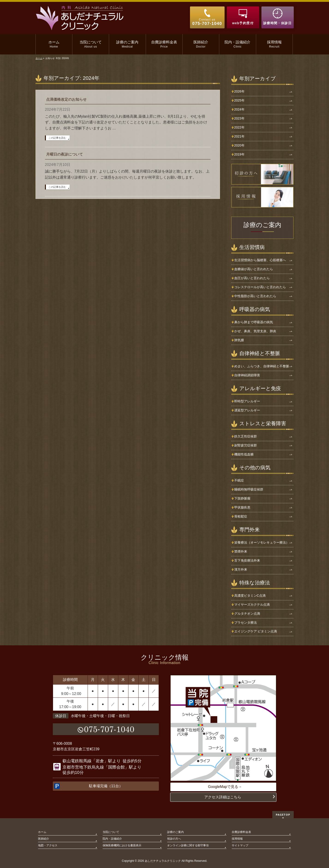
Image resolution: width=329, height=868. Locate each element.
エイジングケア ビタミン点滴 (256, 631)
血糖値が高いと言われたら (254, 269)
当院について (111, 832)
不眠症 (239, 480)
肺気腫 (239, 340)
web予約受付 (243, 23)
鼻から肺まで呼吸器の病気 (254, 322)
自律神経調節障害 (247, 375)
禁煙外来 (241, 551)
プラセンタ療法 (246, 623)
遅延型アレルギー (247, 410)
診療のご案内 (262, 225)
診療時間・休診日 (277, 23)
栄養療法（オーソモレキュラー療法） (262, 542)
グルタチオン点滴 (247, 614)
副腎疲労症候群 (246, 445)
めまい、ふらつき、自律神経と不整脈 (262, 366)
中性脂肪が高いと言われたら (255, 296)
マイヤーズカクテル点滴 (252, 605)
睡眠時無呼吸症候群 (249, 489)
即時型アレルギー (247, 401)
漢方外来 (241, 569)
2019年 (239, 154)
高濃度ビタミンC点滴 (250, 596)
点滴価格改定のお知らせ (66, 99)
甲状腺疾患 (242, 507)
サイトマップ (240, 845)
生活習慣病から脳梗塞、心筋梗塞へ (260, 260)
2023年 (239, 118)
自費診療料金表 (241, 832)
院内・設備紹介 (112, 839)
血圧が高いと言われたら (252, 278)
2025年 (239, 100)
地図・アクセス (48, 845)
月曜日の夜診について (65, 154)
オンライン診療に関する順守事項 (188, 845)
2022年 (239, 127)
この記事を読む (57, 138)
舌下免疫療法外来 (247, 560)
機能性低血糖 (244, 454)
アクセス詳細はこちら (223, 797)
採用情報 (237, 839)
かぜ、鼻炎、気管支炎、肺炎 (255, 331)
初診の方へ (174, 839)
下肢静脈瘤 (242, 498)
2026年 (239, 91)
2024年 (239, 109)
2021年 (239, 136)
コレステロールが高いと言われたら (260, 287)
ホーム (42, 832)
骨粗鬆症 (241, 516)
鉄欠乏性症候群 (246, 436)
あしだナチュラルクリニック (163, 861)
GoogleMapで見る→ (225, 787)
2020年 (239, 145)
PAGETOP (283, 815)
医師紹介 (44, 839)
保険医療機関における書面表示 (122, 845)
